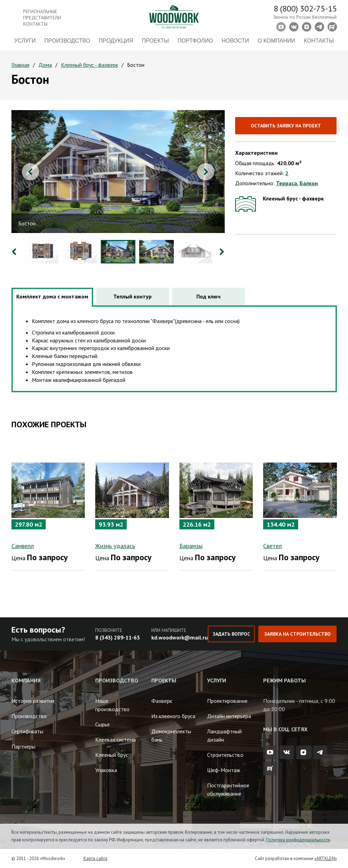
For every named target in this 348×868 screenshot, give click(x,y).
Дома (45, 65)
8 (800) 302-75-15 (305, 8)
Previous (30, 172)
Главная (20, 65)
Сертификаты (27, 731)
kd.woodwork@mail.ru (180, 637)
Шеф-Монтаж (224, 770)
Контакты (319, 41)
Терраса (287, 183)
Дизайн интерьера (229, 716)
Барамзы (191, 546)
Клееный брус (112, 755)
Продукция (116, 41)
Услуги (25, 41)
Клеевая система (115, 740)
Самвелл (23, 546)
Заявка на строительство (297, 634)
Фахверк (162, 701)
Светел (273, 546)
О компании (276, 41)
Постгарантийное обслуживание (228, 789)
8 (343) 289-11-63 (118, 637)
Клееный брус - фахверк (90, 65)
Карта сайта (95, 858)
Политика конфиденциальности (298, 840)
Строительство (225, 755)
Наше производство (112, 705)
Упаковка (106, 770)
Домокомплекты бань (171, 735)
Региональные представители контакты (42, 18)
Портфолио (195, 41)
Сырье (102, 724)
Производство (67, 41)
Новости (235, 41)
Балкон (309, 183)
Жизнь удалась (115, 546)
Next (206, 172)
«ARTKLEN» (326, 858)
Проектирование (227, 701)
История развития (33, 701)
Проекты (155, 41)
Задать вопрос (231, 634)
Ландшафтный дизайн (224, 735)
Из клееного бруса (173, 716)
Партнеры (23, 746)
